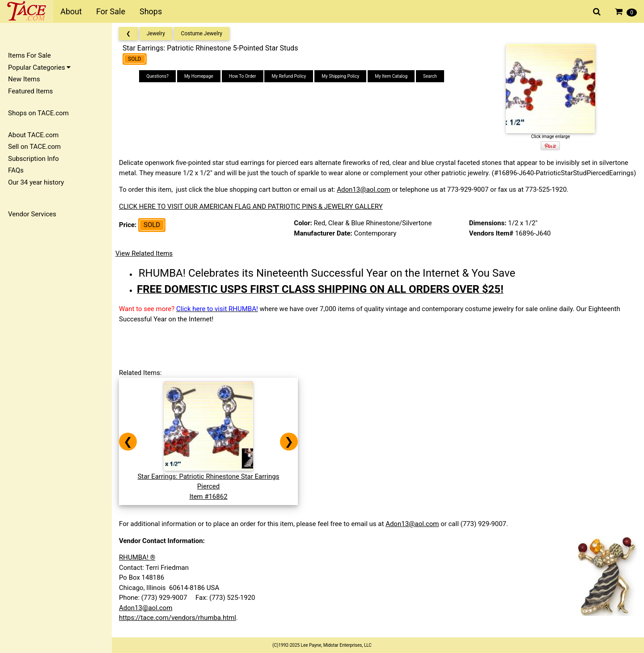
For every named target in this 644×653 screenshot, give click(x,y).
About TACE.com (33, 135)
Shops (151, 11)
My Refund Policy (289, 76)
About (71, 11)
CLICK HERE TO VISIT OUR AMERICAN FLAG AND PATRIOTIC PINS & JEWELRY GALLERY (251, 206)
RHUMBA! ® (137, 557)
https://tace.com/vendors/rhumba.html (178, 618)
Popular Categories (39, 67)
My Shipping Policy (340, 76)
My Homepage (199, 76)
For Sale (111, 11)
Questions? (157, 76)
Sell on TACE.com (34, 147)
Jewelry (156, 34)
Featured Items (30, 91)
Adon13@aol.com (363, 190)
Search (430, 76)
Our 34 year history (36, 182)
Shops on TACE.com (38, 113)
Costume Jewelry (202, 34)
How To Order (243, 76)
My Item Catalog (391, 76)
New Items (24, 79)
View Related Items (144, 253)
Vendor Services (32, 214)
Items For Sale (30, 55)
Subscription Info (34, 159)
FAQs (16, 170)
